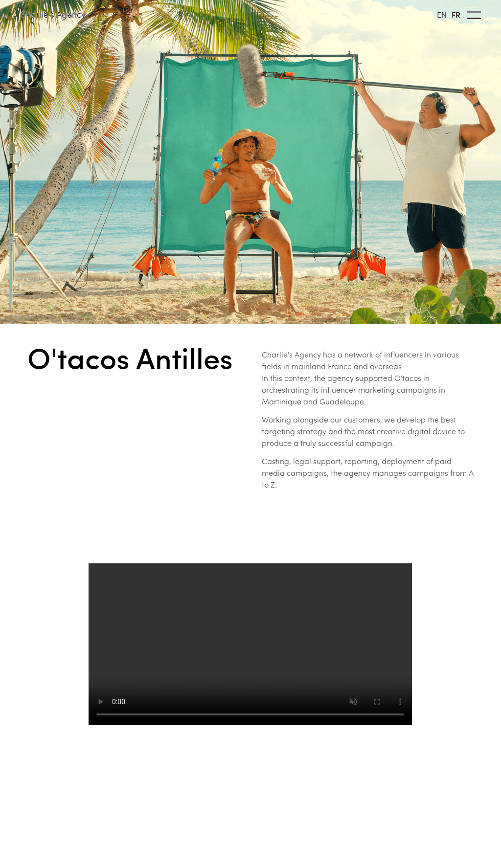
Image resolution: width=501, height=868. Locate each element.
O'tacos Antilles (130, 357)
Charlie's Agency (53, 14)
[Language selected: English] (451, 14)
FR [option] (456, 14)
